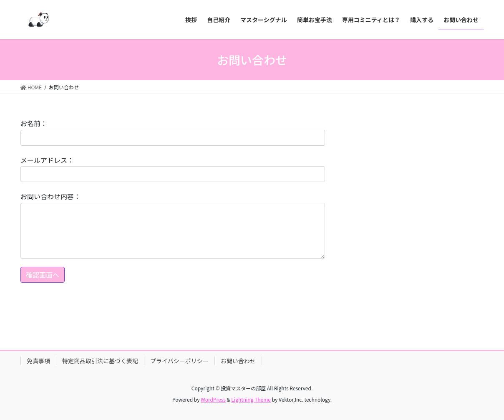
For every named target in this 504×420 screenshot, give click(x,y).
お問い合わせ (238, 361)
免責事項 (38, 361)
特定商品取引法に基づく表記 (100, 361)
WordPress (213, 399)
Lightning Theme (251, 399)
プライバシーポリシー (179, 361)
